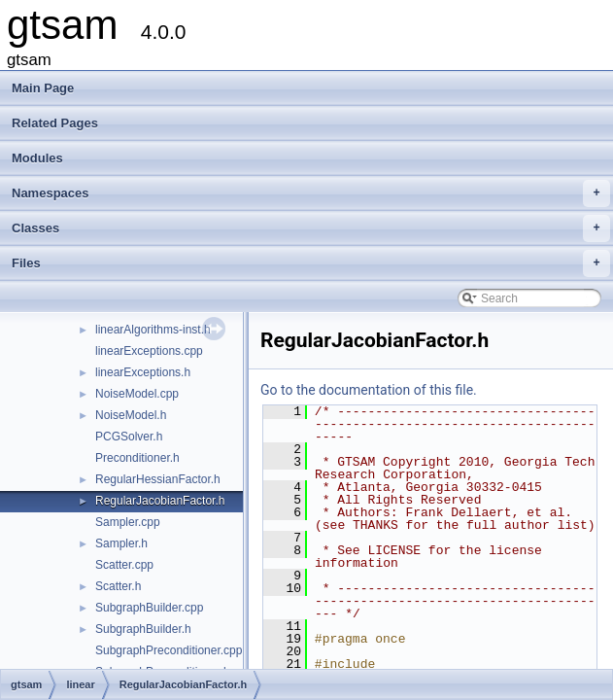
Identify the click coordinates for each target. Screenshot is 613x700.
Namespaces (311, 193)
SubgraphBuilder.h (143, 629)
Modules (37, 158)
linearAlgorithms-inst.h (153, 330)
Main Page (43, 88)
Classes (311, 228)
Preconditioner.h (137, 458)
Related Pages (55, 123)
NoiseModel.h (131, 415)
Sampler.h (121, 543)
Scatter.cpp (124, 565)
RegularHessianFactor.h (158, 479)
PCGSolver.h (129, 437)
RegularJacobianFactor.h (160, 501)
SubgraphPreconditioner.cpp (169, 650)
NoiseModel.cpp (137, 394)
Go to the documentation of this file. (369, 390)
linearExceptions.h (143, 372)
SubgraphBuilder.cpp (149, 608)
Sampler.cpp (128, 522)
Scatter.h (118, 586)
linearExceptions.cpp (149, 351)
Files (311, 263)
